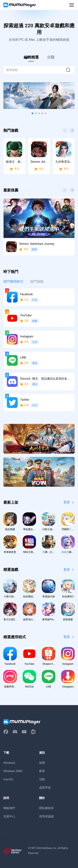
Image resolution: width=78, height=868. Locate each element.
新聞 (42, 763)
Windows (9, 763)
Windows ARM (13, 771)
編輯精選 (31, 57)
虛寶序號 (45, 788)
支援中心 (9, 816)
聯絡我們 (9, 808)
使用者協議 (46, 816)
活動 (42, 779)
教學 (42, 771)
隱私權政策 (46, 808)
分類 (51, 57)
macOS (8, 779)
